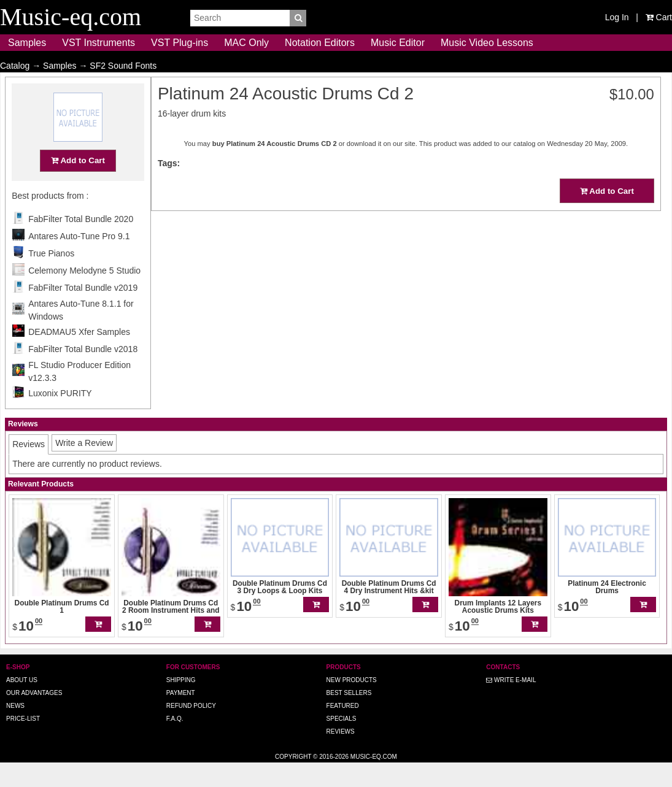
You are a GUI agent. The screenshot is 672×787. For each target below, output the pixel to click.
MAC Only (246, 43)
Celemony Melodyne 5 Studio (84, 294)
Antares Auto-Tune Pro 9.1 (79, 260)
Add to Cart (78, 184)
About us (22, 704)
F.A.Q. (175, 743)
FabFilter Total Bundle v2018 (83, 373)
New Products (352, 704)
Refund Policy (191, 730)
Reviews (341, 755)
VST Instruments (98, 43)
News (15, 730)
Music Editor (398, 43)
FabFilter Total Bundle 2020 (81, 243)
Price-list (23, 743)
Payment (181, 717)
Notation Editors (320, 43)
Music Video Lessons (487, 43)
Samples (27, 43)
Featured (343, 730)
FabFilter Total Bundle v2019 (83, 312)
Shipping (181, 704)
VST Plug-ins (180, 43)
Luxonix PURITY (60, 417)
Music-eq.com (374, 781)
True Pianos (51, 277)
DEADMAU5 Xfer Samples (79, 356)
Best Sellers (349, 717)
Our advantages (34, 717)
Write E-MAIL (511, 704)
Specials (342, 743)
